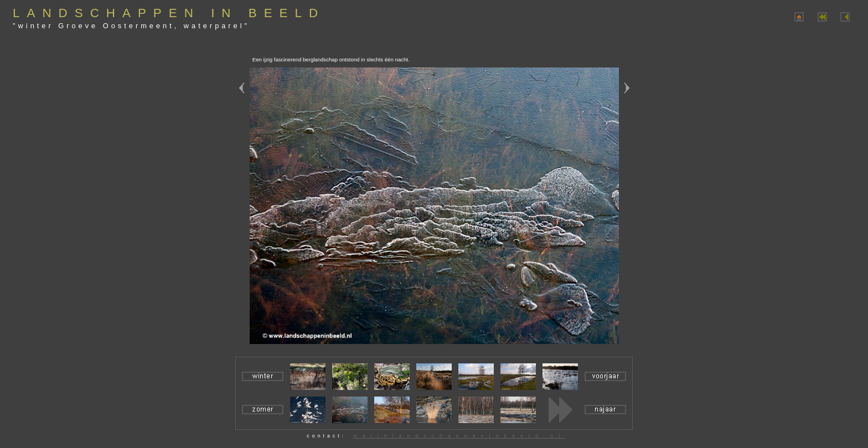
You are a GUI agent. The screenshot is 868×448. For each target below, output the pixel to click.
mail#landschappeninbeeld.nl (459, 436)
